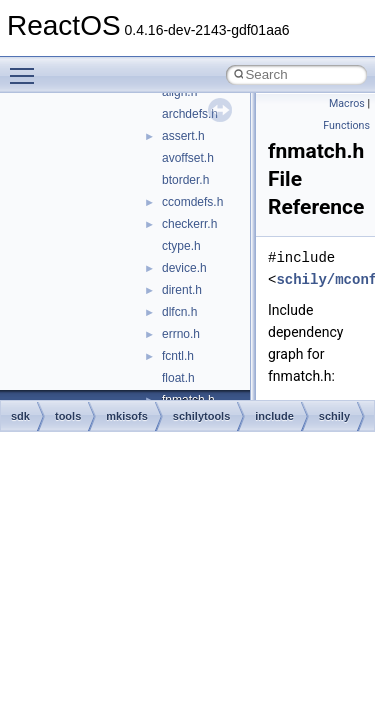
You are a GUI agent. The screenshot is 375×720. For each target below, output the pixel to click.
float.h (178, 378)
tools (68, 416)
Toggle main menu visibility (27, 67)
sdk (20, 416)
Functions (346, 125)
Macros (347, 103)
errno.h (181, 334)
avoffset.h (188, 158)
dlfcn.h (179, 312)
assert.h (183, 136)
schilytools (201, 416)
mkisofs (127, 416)
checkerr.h (189, 224)
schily (334, 416)
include (274, 416)
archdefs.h (190, 114)
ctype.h (181, 246)
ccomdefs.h (192, 202)
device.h (184, 268)
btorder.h (185, 180)
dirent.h (182, 290)
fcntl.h (178, 356)
